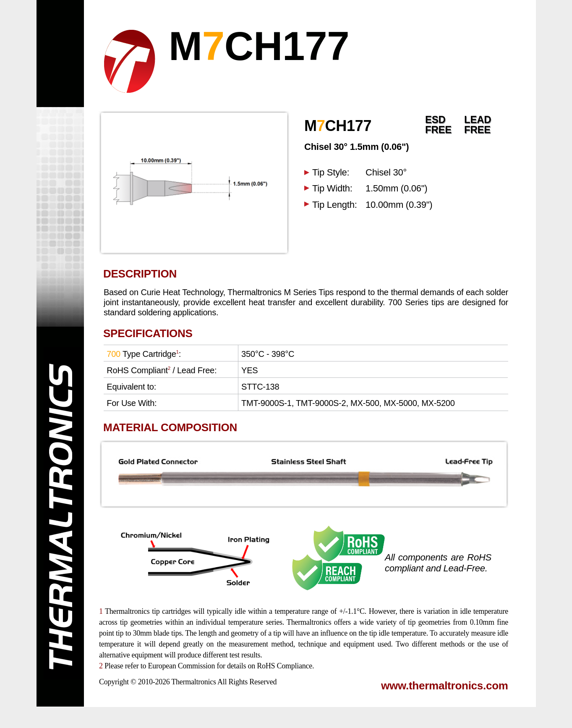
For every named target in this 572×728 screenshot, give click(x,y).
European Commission (181, 666)
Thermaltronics (193, 682)
